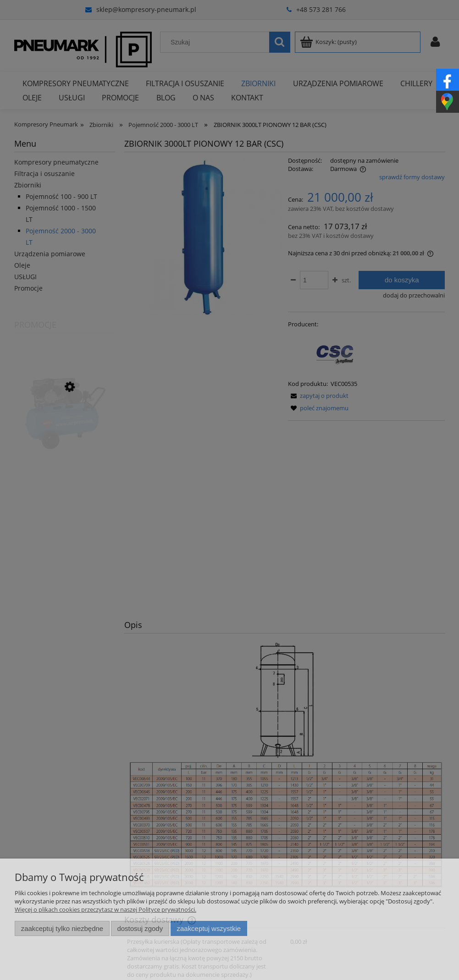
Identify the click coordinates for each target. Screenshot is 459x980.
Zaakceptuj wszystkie (209, 928)
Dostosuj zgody (140, 928)
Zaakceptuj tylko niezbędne (62, 928)
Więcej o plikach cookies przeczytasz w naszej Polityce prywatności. (105, 909)
